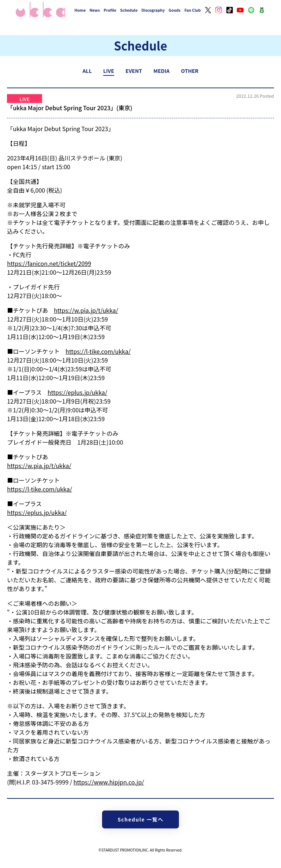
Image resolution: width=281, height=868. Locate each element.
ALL (87, 71)
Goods (175, 10)
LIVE (109, 71)
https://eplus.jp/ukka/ (77, 392)
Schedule (129, 10)
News (95, 10)
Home (80, 10)
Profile (110, 10)
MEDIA (161, 71)
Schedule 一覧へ (140, 819)
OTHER (190, 71)
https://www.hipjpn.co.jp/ (109, 782)
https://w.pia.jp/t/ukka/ (86, 310)
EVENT (134, 71)
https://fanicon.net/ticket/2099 (49, 263)
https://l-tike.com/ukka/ (98, 351)
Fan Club (193, 10)
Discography (153, 10)
